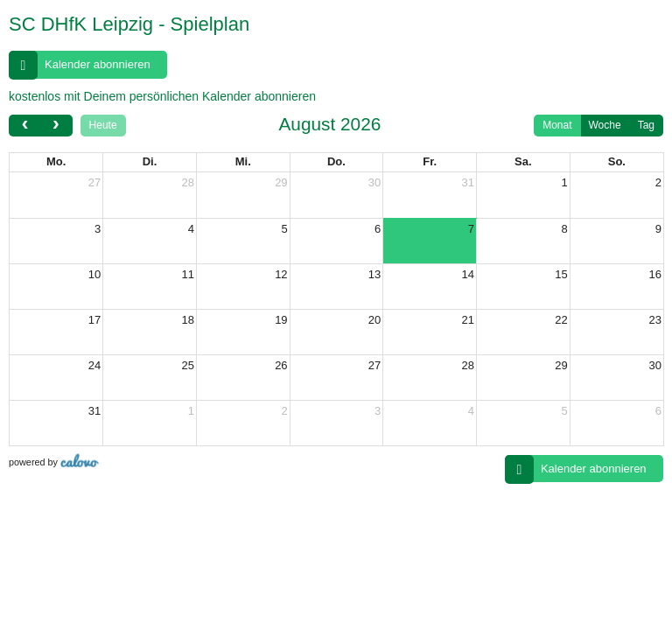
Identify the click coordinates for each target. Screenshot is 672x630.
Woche (605, 128)
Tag (646, 128)
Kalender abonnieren (80, 65)
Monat (557, 128)
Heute (103, 128)
